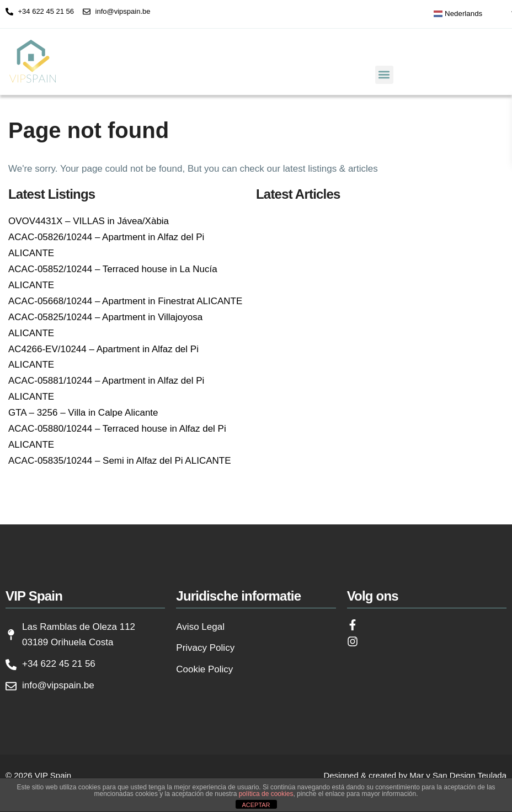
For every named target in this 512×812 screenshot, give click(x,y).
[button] (384, 75)
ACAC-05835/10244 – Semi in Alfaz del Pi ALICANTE (120, 461)
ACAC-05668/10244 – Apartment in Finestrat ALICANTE (125, 301)
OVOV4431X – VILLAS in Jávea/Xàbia (89, 221)
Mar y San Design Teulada (458, 775)
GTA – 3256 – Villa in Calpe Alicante (83, 413)
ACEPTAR (256, 805)
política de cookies (266, 794)
